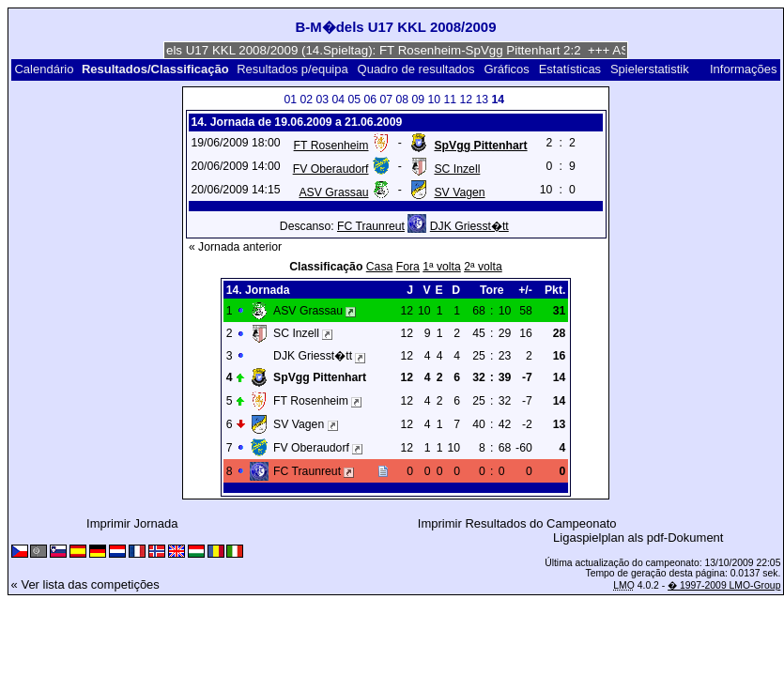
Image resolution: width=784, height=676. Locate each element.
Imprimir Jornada (132, 523)
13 (483, 100)
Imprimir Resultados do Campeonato (517, 523)
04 (339, 100)
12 (467, 100)
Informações (744, 69)
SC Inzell (457, 169)
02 (307, 100)
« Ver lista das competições (85, 584)
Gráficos (506, 69)
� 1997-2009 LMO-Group (724, 585)
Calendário (44, 69)
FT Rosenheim (331, 146)
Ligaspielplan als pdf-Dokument (638, 538)
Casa (380, 267)
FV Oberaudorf (331, 169)
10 (435, 100)
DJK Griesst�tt (469, 226)
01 (291, 100)
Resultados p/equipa (292, 69)
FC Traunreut (371, 226)
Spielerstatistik (650, 69)
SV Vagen (459, 192)
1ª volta (442, 267)
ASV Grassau (333, 192)
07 (387, 100)
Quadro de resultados (416, 69)
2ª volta (483, 267)
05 (355, 100)
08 (403, 100)
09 (419, 100)
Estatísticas (570, 69)
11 (451, 100)
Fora (408, 267)
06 (371, 100)
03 (323, 100)
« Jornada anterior (235, 247)
